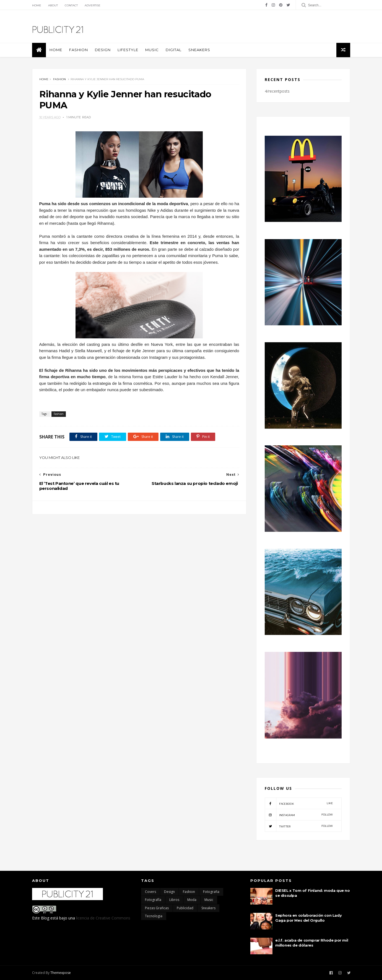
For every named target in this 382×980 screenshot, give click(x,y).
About (53, 5)
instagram (299, 815)
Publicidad (185, 908)
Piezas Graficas (157, 908)
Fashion (79, 50)
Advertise (93, 5)
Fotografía (153, 900)
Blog (45, 918)
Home (37, 5)
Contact (71, 5)
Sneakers (199, 50)
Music (152, 50)
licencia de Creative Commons (103, 918)
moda (192, 900)
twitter (299, 826)
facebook (299, 803)
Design (103, 50)
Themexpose (61, 973)
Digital (174, 50)
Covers (150, 892)
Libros (174, 900)
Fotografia (211, 892)
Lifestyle (128, 50)
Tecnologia (154, 916)
